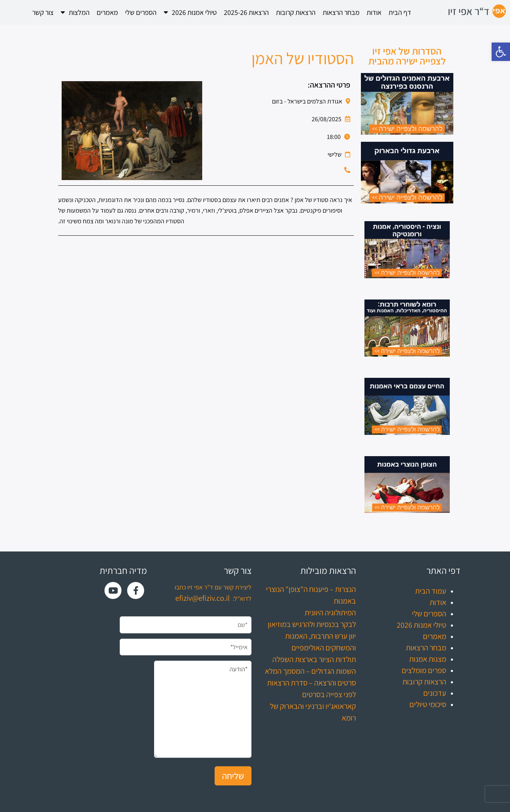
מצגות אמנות (428, 659)
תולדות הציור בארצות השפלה (314, 659)
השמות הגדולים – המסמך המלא (310, 671)
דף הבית (400, 12)
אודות (374, 12)
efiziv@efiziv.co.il (203, 598)
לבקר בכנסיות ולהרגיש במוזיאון (312, 624)
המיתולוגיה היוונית (330, 612)
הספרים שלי (141, 12)
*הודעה (203, 709)
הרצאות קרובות (296, 12)
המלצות (75, 12)
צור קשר (43, 12)
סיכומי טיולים (428, 704)
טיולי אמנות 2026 (190, 12)
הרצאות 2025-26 (246, 12)
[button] (501, 52)
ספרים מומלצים (424, 670)
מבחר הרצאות (341, 12)
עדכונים (435, 693)
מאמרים (107, 12)
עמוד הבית (431, 591)
